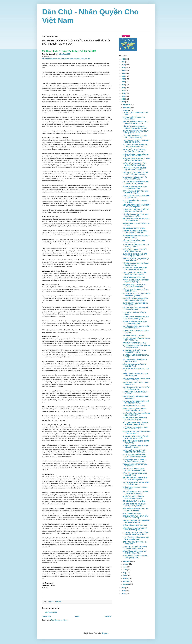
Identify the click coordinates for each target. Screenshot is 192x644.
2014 (123, 93)
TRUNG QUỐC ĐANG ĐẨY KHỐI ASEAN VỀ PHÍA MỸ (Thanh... (134, 451)
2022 (123, 70)
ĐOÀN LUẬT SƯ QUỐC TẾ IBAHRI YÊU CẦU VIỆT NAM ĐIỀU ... (135, 548)
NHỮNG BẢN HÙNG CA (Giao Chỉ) (135, 525)
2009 (123, 591)
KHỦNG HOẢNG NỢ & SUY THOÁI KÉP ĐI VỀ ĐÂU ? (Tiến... (135, 419)
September (127, 561)
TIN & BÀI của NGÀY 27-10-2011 (134, 501)
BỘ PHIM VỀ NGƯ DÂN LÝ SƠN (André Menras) (134, 241)
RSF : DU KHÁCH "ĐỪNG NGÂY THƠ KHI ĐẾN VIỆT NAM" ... (136, 402)
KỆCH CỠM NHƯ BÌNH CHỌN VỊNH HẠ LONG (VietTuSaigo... (136, 347)
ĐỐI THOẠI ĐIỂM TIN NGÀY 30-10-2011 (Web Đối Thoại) (135, 322)
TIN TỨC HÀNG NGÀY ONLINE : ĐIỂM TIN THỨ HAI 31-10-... (136, 220)
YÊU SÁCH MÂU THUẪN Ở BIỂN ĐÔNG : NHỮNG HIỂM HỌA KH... (135, 456)
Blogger (105, 633)
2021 (123, 73)
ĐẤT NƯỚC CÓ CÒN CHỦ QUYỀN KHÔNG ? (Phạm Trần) (135, 552)
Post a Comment (51, 612)
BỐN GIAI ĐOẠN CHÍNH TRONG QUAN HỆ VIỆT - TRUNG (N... (136, 379)
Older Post (108, 616)
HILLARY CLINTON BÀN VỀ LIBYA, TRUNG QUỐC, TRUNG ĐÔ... (135, 232)
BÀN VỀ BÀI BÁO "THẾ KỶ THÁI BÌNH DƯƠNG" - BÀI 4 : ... (136, 197)
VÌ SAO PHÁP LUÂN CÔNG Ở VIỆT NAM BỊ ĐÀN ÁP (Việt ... (135, 178)
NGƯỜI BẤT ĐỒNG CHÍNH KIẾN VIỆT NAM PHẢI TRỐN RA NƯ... (136, 437)
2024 (123, 65)
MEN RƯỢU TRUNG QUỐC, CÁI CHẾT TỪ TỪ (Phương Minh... (136, 206)
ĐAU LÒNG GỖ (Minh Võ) (132, 513)
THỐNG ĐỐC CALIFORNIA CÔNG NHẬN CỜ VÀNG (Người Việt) (135, 164)
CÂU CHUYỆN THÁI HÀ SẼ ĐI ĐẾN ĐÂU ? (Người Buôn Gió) (135, 137)
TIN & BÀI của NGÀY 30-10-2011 (134, 228)
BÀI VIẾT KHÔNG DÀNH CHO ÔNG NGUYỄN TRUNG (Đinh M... (135, 479)
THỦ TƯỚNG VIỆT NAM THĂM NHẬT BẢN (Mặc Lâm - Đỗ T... (136, 132)
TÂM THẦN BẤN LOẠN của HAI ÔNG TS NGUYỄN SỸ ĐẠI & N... (136, 493)
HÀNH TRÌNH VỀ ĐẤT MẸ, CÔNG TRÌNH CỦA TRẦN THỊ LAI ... (134, 410)
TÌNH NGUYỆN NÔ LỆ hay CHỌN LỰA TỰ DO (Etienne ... (136, 260)
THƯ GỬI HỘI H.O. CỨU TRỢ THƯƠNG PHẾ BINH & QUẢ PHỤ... (136, 295)
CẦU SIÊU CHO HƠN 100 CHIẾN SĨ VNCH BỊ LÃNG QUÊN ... (135, 529)
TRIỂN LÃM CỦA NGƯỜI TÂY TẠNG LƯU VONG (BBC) (135, 374)
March (126, 578)
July (125, 567)
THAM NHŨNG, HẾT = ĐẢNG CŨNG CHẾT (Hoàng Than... (135, 557)
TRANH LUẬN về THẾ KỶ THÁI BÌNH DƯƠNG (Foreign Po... (136, 192)
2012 (123, 99)
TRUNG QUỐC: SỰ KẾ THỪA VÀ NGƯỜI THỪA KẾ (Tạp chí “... (134, 150)
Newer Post (47, 616)
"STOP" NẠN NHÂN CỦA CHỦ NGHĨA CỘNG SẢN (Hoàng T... (136, 281)
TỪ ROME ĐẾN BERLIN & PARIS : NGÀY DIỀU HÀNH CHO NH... (135, 460)
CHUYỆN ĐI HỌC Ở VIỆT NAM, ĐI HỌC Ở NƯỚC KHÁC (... (136, 339)
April (125, 576)
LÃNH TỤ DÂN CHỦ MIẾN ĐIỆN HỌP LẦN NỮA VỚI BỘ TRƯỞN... (136, 183)
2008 (123, 593)
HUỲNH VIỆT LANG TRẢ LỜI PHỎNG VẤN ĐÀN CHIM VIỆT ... (136, 447)
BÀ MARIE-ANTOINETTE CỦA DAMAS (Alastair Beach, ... (136, 236)
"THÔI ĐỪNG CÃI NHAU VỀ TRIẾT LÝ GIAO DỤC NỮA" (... (136, 246)
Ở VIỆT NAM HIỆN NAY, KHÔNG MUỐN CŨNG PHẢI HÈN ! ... (136, 433)
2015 (123, 90)
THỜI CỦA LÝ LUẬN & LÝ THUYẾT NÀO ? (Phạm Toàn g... (135, 250)
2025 (123, 62)
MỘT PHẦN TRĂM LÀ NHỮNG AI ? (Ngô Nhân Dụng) (135, 360)
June (125, 570)
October (126, 110)
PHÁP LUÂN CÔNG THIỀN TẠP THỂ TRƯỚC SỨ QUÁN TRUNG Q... (135, 174)
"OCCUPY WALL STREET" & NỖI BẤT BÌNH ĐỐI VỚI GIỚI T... (136, 141)
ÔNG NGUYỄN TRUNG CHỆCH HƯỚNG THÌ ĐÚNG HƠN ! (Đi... (135, 470)
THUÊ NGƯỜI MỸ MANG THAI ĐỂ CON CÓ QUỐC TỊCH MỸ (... (136, 414)
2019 (123, 79)
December (127, 104)
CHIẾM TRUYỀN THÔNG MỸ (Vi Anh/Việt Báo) (134, 118)
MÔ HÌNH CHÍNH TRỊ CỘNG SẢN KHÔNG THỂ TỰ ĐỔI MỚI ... (134, 505)
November (127, 107)
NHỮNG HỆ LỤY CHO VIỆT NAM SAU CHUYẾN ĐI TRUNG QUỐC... (136, 318)
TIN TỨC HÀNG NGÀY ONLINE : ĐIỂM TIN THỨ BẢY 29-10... (136, 388)
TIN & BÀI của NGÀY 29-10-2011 (134, 336)
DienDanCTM (65, 54)
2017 (123, 85)
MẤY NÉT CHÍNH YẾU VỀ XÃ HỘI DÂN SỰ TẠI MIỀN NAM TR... (136, 521)
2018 (123, 82)
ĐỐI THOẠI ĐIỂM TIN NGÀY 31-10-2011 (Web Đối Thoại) (135, 187)
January (126, 584)
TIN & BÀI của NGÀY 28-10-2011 (134, 406)
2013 (123, 96)
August (126, 564)
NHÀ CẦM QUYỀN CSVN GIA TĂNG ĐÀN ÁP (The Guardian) (135, 428)
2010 (123, 588)
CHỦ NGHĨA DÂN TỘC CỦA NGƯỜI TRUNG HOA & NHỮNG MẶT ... (135, 146)
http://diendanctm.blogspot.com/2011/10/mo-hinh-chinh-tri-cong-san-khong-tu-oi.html (66, 59)
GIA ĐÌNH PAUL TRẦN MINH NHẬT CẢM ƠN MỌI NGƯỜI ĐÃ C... (135, 269)
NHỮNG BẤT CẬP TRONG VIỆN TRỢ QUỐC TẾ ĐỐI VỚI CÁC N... (136, 155)
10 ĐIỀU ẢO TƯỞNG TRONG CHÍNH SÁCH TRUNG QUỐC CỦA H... (135, 299)
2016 (123, 88)
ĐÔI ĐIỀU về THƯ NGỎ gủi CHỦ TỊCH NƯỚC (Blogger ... (136, 290)
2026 (123, 59)
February (127, 581)
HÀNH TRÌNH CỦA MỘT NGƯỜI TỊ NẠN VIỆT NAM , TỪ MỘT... (135, 169)
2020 (123, 76)
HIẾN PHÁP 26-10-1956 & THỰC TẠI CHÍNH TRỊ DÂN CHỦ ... (135, 509)
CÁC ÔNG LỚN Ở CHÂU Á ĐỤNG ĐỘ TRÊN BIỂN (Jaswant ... (136, 309)
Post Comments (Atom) (59, 620)
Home (77, 616)
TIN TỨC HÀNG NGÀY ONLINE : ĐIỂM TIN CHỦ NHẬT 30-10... (136, 327)
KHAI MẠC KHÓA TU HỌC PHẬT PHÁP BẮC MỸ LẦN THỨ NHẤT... (136, 160)
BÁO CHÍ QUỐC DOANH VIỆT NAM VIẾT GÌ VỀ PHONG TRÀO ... (135, 123)
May (125, 573)
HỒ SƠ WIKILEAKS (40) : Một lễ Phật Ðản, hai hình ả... (136, 264)
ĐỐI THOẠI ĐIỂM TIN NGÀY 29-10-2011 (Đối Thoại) (135, 365)
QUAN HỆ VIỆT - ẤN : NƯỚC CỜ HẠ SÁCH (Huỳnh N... (135, 304)
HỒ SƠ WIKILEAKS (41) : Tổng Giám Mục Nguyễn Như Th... (136, 215)
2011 (123, 102)
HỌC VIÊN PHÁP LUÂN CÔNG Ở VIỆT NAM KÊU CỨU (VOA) (136, 538)
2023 (123, 68)
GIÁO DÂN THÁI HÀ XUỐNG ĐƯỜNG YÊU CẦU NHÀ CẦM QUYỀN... (136, 534)
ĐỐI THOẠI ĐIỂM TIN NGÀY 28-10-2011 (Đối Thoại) (135, 474)
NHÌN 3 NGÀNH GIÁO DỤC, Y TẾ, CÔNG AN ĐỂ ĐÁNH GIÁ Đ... (134, 286)
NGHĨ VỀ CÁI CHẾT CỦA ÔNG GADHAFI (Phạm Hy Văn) (133, 497)
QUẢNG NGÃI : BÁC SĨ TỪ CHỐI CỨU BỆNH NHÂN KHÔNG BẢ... (136, 210)
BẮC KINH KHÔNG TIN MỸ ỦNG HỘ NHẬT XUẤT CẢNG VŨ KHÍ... (135, 423)
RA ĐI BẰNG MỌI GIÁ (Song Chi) (134, 343)
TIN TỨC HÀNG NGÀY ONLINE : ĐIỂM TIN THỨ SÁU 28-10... (136, 483)
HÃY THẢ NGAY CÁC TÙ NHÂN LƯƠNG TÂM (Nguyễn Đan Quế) (135, 127)
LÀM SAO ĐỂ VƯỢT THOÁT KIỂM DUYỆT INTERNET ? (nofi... (135, 273)
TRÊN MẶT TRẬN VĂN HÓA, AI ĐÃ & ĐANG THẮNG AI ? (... (136, 517)
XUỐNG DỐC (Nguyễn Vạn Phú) (134, 277)
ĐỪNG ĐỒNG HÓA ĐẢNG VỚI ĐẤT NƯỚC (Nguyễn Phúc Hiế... (135, 255)
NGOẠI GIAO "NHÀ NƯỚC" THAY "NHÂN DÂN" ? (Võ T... (134, 351)
